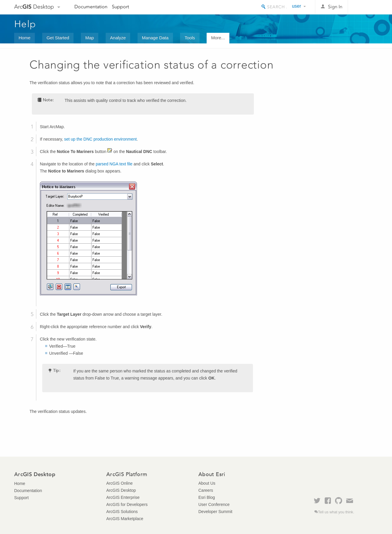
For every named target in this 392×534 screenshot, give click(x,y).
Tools (190, 38)
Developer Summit (215, 512)
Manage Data (155, 38)
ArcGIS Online (119, 483)
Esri (365, 7)
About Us (207, 483)
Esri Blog (207, 497)
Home (24, 38)
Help (25, 24)
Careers (206, 490)
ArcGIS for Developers (127, 504)
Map (90, 38)
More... (218, 38)
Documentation (91, 7)
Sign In (335, 7)
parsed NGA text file (114, 164)
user (297, 6)
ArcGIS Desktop (121, 490)
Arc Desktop (34, 7)
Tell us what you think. (336, 512)
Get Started (58, 38)
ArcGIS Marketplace (125, 519)
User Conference (214, 504)
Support (120, 7)
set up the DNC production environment (100, 139)
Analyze (118, 38)
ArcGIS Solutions (122, 512)
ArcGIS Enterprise (123, 497)
